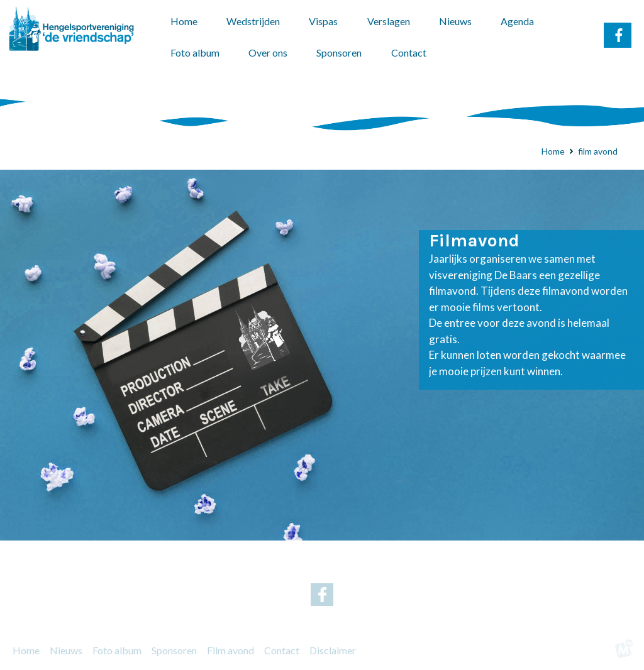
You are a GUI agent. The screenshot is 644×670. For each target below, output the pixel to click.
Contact (282, 650)
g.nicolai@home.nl (380, 568)
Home (26, 650)
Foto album (117, 650)
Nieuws (66, 650)
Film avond (230, 650)
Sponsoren (174, 650)
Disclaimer (333, 650)
